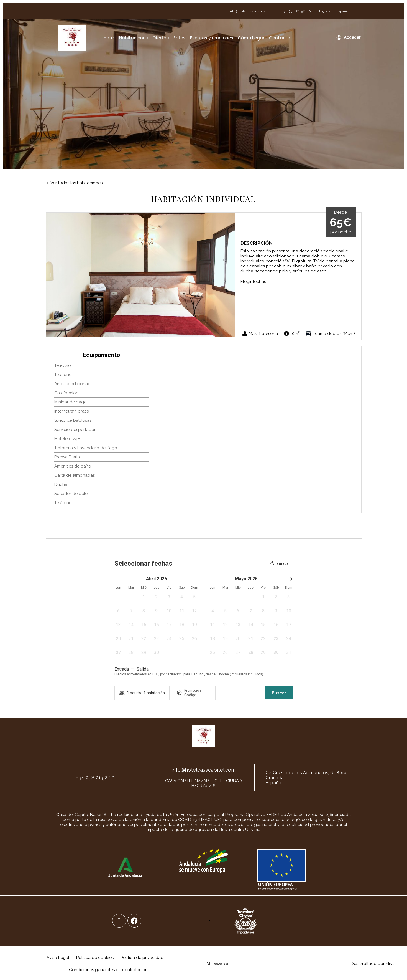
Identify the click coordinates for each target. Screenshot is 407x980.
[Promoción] (198, 695)
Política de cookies (95, 958)
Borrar (279, 564)
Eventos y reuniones (212, 38)
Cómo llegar (251, 38)
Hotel (109, 38)
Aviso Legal (58, 958)
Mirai (390, 964)
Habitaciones (134, 38)
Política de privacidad (142, 958)
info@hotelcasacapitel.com (253, 11)
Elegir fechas (253, 282)
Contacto (280, 38)
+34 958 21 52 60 (297, 11)
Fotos (180, 38)
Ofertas (161, 38)
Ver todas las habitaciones (76, 183)
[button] (50, 275)
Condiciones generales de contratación (108, 970)
